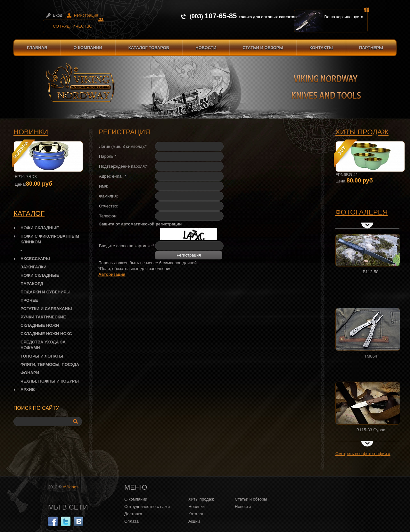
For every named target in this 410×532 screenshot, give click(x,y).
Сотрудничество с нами (147, 507)
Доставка (133, 514)
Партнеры (371, 48)
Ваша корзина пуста (346, 14)
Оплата (131, 521)
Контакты (321, 48)
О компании (88, 48)
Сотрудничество (78, 24)
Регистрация (86, 15)
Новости (206, 48)
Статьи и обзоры (263, 48)
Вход (57, 15)
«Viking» (71, 487)
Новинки (31, 132)
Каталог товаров (149, 48)
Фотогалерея (361, 212)
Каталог (196, 514)
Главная (37, 48)
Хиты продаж (362, 132)
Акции (194, 521)
